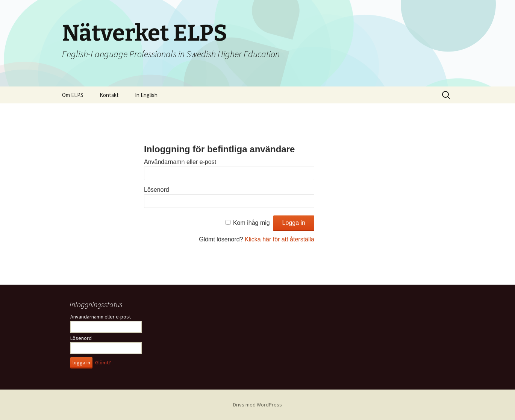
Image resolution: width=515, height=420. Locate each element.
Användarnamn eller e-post (180, 162)
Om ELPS (73, 95)
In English (146, 95)
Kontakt (109, 95)
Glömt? (103, 362)
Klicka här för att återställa (279, 239)
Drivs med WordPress (257, 405)
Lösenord (157, 190)
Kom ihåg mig (251, 223)
